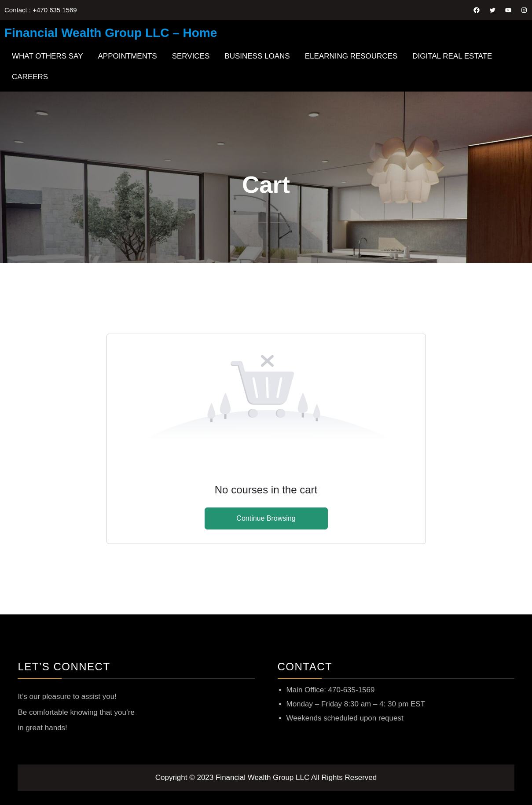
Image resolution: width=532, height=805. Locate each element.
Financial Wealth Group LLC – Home (111, 33)
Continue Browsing (266, 518)
